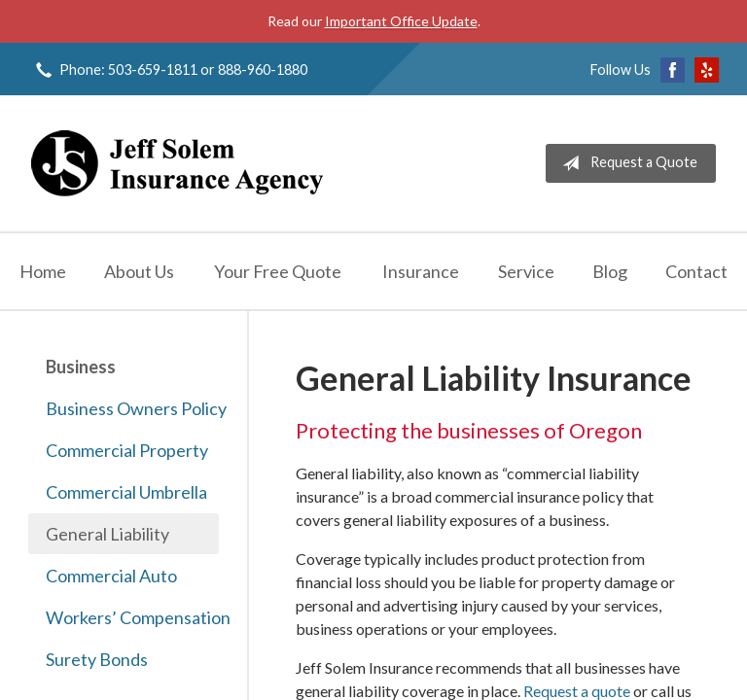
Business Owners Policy (132, 408)
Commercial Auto (111, 576)
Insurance (421, 271)
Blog (610, 271)
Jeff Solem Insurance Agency (177, 163)
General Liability (107, 534)
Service (526, 271)
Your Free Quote (278, 271)
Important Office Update (401, 21)
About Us (139, 271)
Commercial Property (127, 450)
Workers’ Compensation (132, 617)
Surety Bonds (97, 659)
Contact (696, 271)
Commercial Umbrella (126, 492)
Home (43, 271)
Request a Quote (626, 163)
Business (81, 367)
